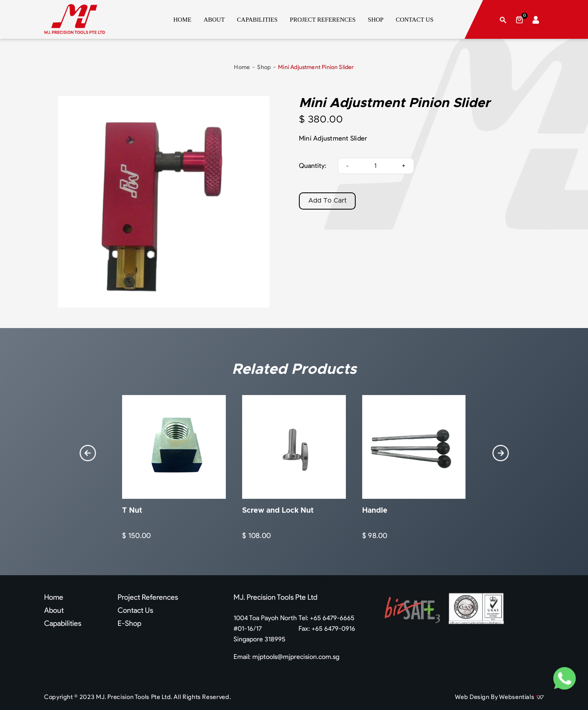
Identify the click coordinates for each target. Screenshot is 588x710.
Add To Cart (327, 201)
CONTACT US (414, 20)
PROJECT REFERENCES (323, 20)
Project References (148, 597)
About (54, 610)
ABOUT (214, 20)
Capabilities (63, 623)
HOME (183, 20)
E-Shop (129, 623)
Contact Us (135, 610)
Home (242, 67)
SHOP (376, 20)
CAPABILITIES (257, 20)
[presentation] (88, 453)
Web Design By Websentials (499, 697)
